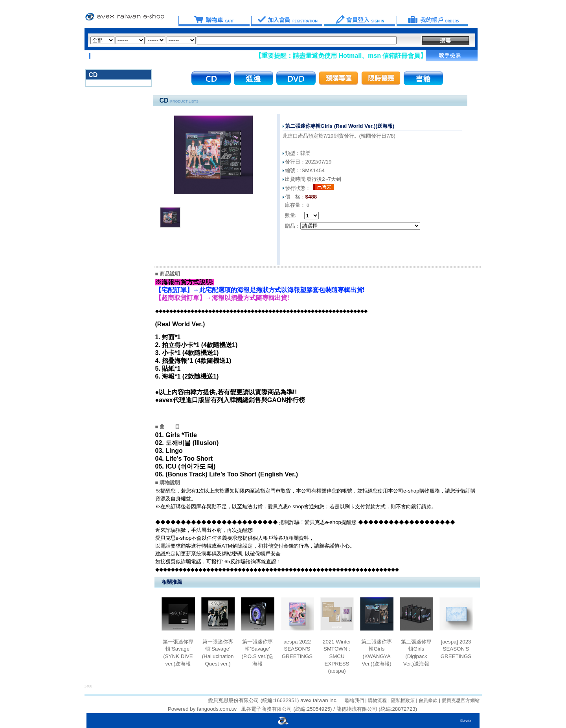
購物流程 (377, 700)
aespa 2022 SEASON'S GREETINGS (297, 649)
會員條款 (427, 700)
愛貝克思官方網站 (461, 700)
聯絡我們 (355, 700)
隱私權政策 (402, 700)
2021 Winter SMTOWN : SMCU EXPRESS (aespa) (337, 656)
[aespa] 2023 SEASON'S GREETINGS (456, 649)
